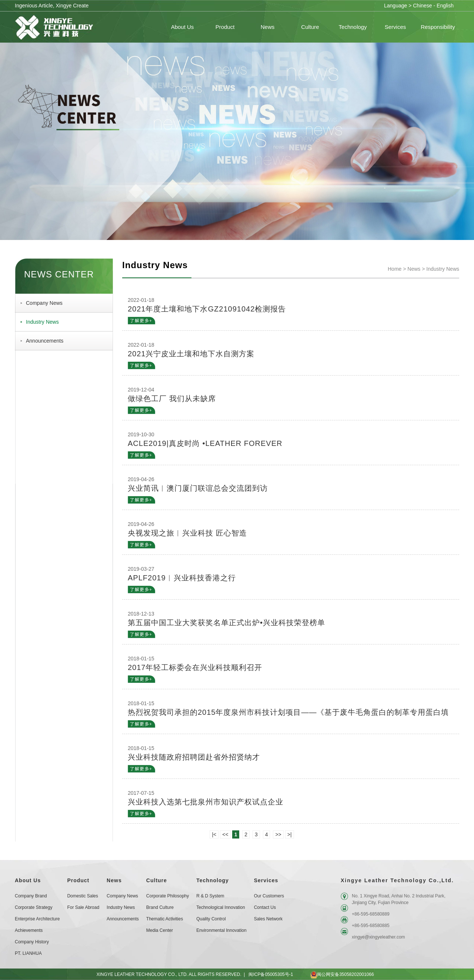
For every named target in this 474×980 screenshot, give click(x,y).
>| (290, 834)
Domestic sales (82, 896)
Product (78, 880)
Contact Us (265, 907)
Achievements (29, 930)
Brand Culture (160, 907)
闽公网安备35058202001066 (335, 974)
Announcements (45, 341)
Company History (32, 942)
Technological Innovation (221, 907)
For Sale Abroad (83, 907)
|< (214, 834)
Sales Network (268, 919)
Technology (213, 880)
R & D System (210, 896)
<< (225, 834)
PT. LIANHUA (28, 953)
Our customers (269, 896)
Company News (44, 303)
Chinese (422, 6)
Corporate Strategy (34, 907)
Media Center (160, 930)
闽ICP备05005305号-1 (271, 974)
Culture (157, 880)
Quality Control (211, 919)
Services (266, 880)
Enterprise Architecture (37, 919)
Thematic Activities (165, 919)
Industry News (42, 322)
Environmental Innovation (221, 930)
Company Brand (31, 896)
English (445, 6)
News (414, 269)
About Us (28, 880)
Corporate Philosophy (168, 896)
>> (278, 834)
